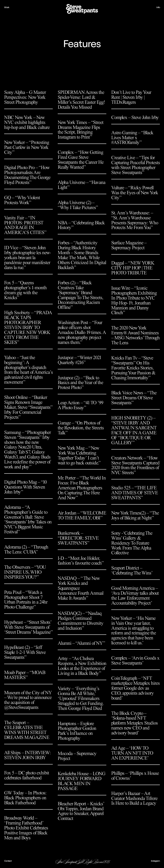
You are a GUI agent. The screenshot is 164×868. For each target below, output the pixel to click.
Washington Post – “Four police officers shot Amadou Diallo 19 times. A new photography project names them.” (82, 332)
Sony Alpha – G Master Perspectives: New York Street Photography (25, 97)
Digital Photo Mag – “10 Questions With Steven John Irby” (25, 487)
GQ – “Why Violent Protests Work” (22, 200)
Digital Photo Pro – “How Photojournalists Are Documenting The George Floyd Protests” (27, 175)
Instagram (155, 861)
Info (158, 7)
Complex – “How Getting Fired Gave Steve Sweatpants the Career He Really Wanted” (81, 160)
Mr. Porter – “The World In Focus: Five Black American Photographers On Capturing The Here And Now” (82, 488)
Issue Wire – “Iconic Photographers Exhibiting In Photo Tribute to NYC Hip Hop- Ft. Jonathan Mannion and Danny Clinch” (134, 300)
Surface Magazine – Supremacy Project (129, 245)
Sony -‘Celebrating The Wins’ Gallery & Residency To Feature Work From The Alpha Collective (132, 543)
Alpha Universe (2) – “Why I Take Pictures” (78, 205)
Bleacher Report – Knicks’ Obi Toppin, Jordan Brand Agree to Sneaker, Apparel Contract (81, 811)
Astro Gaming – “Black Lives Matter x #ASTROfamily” (132, 138)
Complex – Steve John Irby (135, 117)
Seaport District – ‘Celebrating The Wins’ (132, 570)
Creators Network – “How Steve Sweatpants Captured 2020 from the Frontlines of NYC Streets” (135, 465)
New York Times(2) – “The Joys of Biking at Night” (135, 515)
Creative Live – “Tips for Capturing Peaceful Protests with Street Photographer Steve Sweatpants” (136, 165)
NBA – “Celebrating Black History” (81, 225)
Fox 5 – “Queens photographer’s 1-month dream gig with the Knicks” (25, 290)
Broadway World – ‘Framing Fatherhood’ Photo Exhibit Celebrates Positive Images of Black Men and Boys (26, 828)
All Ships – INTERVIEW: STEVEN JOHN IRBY (27, 755)
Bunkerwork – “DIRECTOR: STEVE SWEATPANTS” (78, 538)
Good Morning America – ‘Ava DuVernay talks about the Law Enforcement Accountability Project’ (135, 596)
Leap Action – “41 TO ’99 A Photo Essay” (80, 405)
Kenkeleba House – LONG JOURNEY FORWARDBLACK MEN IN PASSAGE (82, 781)
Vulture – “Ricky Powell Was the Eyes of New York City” (135, 193)
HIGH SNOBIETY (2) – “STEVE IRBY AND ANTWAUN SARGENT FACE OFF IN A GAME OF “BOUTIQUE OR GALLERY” (134, 430)
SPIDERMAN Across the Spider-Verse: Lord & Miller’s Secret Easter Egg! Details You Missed (81, 100)
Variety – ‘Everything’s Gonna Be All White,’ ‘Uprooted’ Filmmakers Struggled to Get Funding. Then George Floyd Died (81, 698)
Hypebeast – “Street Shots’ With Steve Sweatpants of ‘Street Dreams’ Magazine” (28, 627)
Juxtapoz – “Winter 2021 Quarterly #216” (80, 360)
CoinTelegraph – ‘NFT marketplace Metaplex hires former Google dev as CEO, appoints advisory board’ (135, 688)
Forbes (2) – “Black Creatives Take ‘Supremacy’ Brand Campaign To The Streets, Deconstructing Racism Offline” (80, 295)
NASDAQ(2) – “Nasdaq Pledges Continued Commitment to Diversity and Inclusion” (81, 621)
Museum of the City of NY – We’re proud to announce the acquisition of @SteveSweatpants (28, 700)
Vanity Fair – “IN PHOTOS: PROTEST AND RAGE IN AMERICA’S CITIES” (25, 225)
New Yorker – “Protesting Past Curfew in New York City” (27, 147)
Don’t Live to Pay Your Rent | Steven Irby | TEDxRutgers (131, 97)
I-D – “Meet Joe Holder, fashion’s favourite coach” (81, 561)
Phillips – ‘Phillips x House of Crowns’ (135, 776)
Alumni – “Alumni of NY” (81, 643)
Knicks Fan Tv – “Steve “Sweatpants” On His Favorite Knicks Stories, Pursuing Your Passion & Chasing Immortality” (133, 368)
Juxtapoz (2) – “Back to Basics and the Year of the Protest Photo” (80, 383)
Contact (8, 861)
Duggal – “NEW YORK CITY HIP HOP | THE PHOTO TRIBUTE (133, 268)
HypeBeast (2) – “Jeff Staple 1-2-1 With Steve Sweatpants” (25, 652)
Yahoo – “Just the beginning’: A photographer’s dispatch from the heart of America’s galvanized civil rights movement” (28, 370)
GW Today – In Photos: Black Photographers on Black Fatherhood (25, 798)
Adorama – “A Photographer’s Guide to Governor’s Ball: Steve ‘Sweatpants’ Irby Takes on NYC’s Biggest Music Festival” (28, 520)
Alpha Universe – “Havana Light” (82, 185)
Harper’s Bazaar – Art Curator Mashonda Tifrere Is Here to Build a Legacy (134, 798)
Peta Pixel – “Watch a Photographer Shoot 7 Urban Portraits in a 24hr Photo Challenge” (26, 600)
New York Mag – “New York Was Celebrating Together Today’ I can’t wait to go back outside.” (79, 455)
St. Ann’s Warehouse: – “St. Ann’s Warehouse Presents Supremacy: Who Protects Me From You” (135, 220)
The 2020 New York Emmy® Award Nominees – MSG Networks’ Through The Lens (135, 335)
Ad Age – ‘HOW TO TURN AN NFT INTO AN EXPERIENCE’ (132, 753)
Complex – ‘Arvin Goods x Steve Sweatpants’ (135, 660)
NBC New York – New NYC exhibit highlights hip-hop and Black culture (27, 122)
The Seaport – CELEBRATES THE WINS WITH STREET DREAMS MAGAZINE (27, 730)
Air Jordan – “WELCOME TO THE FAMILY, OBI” (82, 515)
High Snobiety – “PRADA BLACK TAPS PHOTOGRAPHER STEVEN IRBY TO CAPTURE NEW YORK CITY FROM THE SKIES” (28, 327)
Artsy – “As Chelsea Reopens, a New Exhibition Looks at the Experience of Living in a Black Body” (82, 666)
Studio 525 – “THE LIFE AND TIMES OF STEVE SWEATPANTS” (135, 493)
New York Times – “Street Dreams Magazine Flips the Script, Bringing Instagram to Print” (81, 130)
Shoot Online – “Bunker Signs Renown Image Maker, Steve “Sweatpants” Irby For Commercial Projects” (28, 407)
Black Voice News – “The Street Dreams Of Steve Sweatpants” (134, 398)
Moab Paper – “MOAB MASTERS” (25, 675)
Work (7, 7)
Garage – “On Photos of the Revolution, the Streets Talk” (81, 428)
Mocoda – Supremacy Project (77, 756)
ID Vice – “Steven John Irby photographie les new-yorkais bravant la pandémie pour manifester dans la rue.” (27, 258)
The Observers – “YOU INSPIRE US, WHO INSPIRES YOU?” (25, 572)
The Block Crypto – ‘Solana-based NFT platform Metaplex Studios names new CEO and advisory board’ (134, 723)
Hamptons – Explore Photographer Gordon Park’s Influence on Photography (77, 731)
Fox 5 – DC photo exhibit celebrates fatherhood (27, 775)
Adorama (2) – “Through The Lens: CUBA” (26, 549)
